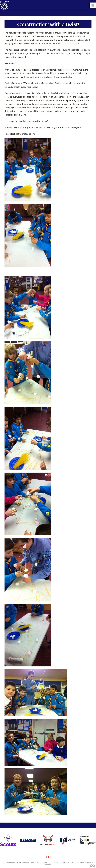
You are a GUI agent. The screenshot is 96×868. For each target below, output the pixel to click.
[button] (93, 5)
